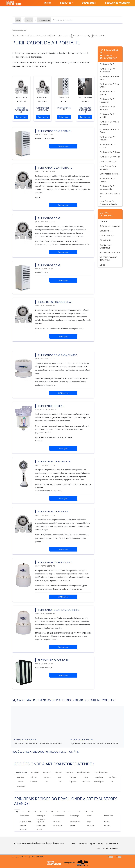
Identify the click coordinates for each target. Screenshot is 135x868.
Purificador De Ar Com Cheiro (110, 85)
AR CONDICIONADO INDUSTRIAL (108, 259)
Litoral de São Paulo (101, 772)
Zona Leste (69, 772)
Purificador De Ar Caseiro (107, 180)
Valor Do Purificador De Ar (110, 195)
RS (52, 812)
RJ (17, 812)
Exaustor (104, 221)
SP (35, 812)
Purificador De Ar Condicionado (107, 188)
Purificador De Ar (99, 36)
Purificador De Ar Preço (110, 152)
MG (23, 812)
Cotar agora (21, 117)
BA (64, 812)
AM (86, 812)
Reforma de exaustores (110, 226)
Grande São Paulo (84, 772)
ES (29, 812)
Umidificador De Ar (108, 161)
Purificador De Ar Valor (110, 157)
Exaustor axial (106, 231)
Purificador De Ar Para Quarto (110, 131)
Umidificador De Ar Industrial (40, 36)
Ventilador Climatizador (110, 253)
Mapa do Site (112, 844)
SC (46, 812)
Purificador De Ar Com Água (82, 36)
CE (70, 812)
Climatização (105, 240)
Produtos (66, 3)
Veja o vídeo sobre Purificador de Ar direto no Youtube (38, 743)
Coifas (102, 265)
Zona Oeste (47, 772)
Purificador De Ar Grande (107, 93)
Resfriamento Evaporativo (106, 246)
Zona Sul (58, 772)
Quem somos (89, 3)
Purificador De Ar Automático (61, 36)
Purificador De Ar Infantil (107, 116)
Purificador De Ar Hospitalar (107, 100)
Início (74, 844)
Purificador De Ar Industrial (107, 108)
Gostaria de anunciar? (118, 3)
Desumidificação (107, 236)
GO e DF (78, 812)
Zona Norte (35, 772)
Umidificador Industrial (21, 36)
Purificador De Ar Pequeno (107, 138)
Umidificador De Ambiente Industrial (108, 203)
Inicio (47, 3)
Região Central (22, 772)
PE (58, 812)
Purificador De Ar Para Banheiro (110, 123)
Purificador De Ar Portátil (107, 146)
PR (41, 812)
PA (92, 812)
